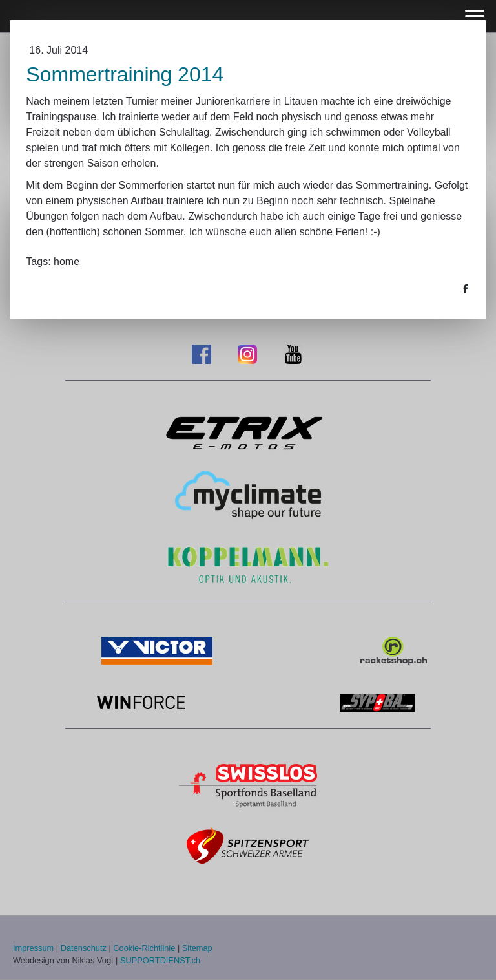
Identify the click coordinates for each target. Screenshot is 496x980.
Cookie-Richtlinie (144, 948)
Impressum (33, 948)
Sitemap (197, 948)
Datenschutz (84, 948)
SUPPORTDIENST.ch (160, 960)
